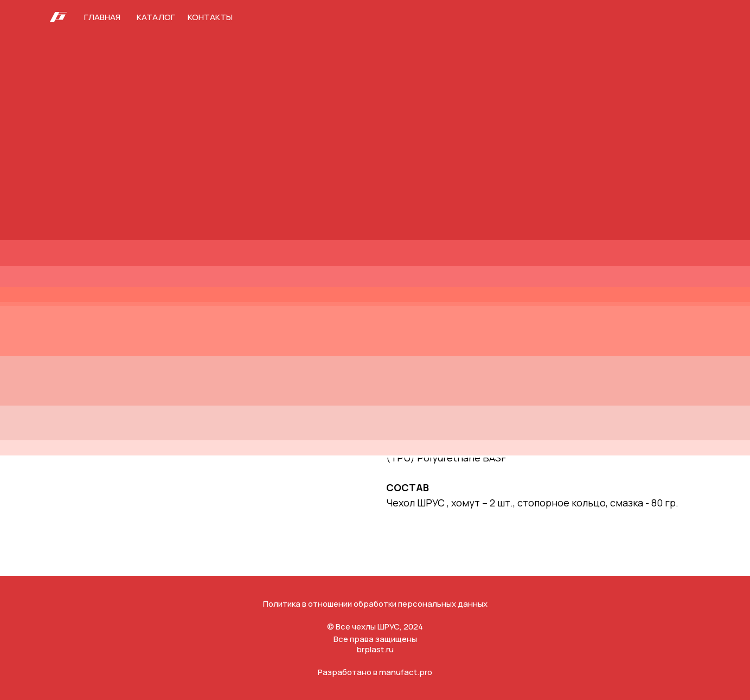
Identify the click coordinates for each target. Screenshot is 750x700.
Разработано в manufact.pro (375, 672)
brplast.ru (375, 649)
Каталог (156, 17)
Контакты (210, 17)
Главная (102, 17)
